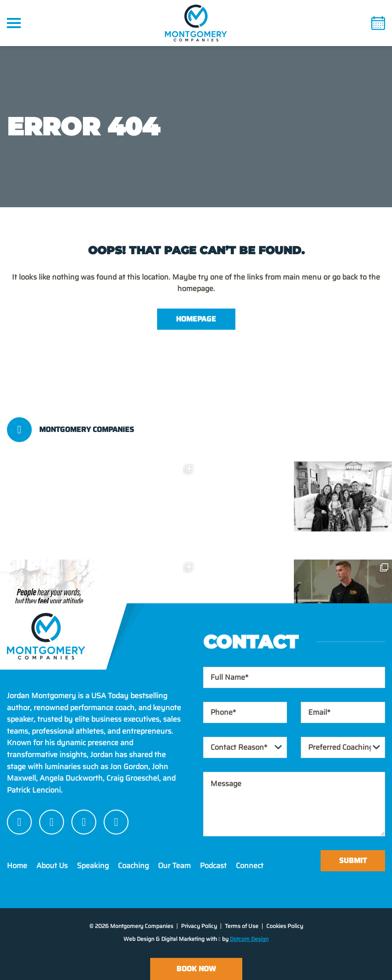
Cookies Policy (285, 926)
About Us (52, 866)
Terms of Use (242, 926)
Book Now (196, 969)
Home (17, 866)
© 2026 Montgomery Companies (131, 926)
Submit (353, 860)
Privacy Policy (199, 926)
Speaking (93, 866)
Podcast (213, 866)
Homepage (196, 319)
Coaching (133, 866)
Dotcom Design (249, 939)
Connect (250, 866)
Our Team (174, 866)
